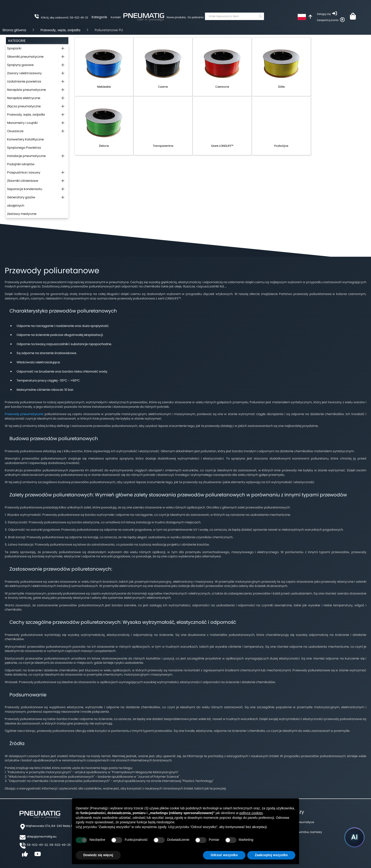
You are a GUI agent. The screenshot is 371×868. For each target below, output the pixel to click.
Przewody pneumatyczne (24, 414)
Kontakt (116, 17)
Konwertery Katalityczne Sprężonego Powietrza (25, 143)
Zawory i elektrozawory (24, 73)
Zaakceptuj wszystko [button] (271, 855)
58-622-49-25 (60, 845)
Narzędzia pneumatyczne (26, 90)
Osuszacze (15, 131)
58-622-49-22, (38, 845)
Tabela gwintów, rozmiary (304, 832)
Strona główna (14, 30)
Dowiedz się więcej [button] (98, 855)
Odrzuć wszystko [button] (224, 855)
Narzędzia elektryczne (24, 98)
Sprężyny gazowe (20, 65)
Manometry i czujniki (22, 123)
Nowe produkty (176, 17)
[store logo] (144, 17)
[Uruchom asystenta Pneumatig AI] (354, 837)
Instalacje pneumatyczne (26, 156)
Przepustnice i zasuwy (24, 172)
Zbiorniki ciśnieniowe (23, 181)
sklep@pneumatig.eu (42, 836)
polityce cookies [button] (251, 813)
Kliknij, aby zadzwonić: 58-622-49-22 (64, 17)
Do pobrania (196, 17)
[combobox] (234, 16)
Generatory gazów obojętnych (21, 201)
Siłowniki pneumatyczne (25, 57)
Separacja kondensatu (25, 189)
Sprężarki (14, 48)
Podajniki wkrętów (21, 164)
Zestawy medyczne (22, 214)
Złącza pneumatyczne (24, 106)
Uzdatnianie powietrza (24, 81)
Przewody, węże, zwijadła (60, 30)
